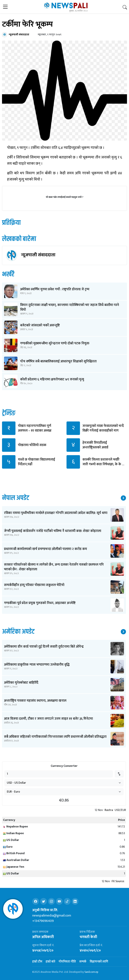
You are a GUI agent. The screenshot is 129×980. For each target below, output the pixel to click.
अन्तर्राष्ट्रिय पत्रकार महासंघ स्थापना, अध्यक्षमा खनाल (35, 701)
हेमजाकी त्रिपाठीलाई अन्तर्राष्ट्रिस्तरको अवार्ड (95, 445)
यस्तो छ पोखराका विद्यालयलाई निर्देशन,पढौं (37, 462)
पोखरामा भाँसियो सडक (32, 445)
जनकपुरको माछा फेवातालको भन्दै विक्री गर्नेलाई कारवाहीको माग (103, 428)
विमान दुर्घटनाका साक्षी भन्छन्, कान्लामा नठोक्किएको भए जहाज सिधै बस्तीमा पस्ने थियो (70, 307)
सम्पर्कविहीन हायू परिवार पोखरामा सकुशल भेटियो (34, 585)
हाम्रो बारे (50, 962)
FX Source (118, 881)
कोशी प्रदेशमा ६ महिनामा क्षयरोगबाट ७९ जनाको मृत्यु (52, 379)
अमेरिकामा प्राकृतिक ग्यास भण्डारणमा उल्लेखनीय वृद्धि (37, 665)
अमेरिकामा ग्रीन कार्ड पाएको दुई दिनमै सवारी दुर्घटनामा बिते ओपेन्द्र (44, 647)
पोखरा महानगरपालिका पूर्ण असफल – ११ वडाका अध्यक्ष (35, 428)
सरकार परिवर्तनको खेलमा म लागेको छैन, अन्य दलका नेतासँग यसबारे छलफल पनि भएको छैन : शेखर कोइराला (54, 567)
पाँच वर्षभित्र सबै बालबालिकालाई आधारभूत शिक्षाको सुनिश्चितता (58, 361)
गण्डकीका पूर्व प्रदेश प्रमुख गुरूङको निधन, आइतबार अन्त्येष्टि (40, 603)
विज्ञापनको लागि (99, 962)
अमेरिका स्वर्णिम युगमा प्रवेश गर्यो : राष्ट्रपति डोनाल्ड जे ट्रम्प (55, 289)
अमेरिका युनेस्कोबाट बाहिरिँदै (21, 683)
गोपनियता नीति (67, 962)
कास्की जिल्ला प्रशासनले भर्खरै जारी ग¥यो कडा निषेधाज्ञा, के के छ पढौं (103, 464)
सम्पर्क (83, 962)
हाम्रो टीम (37, 962)
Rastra (109, 810)
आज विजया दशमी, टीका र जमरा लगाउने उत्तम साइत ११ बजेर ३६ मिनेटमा (48, 719)
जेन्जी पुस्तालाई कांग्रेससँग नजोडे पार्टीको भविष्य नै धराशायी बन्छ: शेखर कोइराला (53, 531)
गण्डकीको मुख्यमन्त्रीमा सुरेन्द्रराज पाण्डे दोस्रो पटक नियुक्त (55, 343)
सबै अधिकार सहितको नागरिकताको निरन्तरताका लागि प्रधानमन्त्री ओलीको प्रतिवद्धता (55, 737)
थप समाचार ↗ (123, 498)
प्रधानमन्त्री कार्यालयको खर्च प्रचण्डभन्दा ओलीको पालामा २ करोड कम (46, 549)
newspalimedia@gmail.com (52, 916)
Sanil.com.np (91, 972)
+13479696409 (43, 921)
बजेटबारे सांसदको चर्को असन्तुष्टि (40, 325)
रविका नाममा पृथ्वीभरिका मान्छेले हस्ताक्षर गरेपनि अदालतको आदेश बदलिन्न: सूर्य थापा (56, 513)
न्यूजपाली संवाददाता (38, 255)
